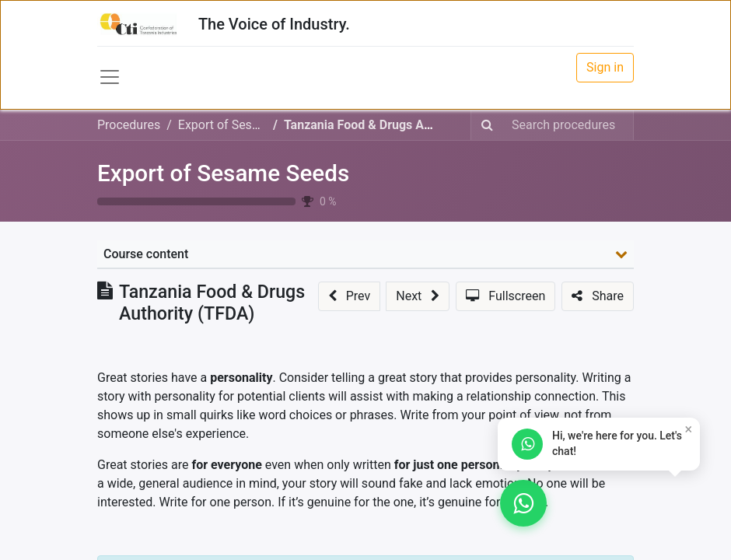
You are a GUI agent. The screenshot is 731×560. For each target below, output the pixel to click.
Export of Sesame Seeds (223, 173)
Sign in (605, 67)
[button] (349, 296)
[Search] (487, 125)
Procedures (129, 125)
